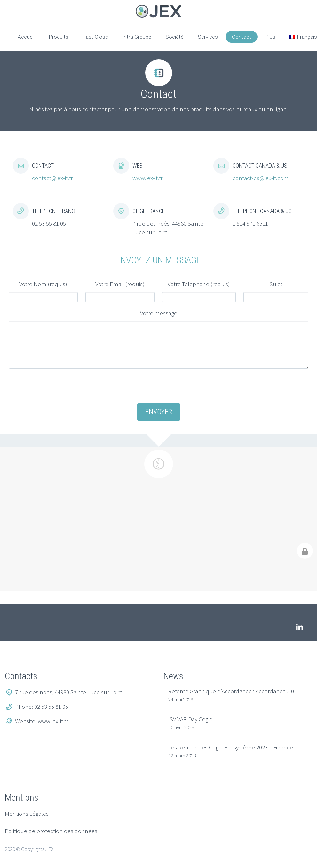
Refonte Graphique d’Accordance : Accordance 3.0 (231, 691)
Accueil (26, 37)
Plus (270, 37)
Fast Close (95, 37)
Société (174, 37)
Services (208, 37)
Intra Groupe (137, 37)
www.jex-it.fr (147, 178)
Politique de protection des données (51, 831)
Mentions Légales (27, 814)
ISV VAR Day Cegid (190, 719)
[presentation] (159, 387)
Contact (242, 37)
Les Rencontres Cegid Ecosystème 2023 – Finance (231, 747)
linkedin (299, 627)
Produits (59, 37)
